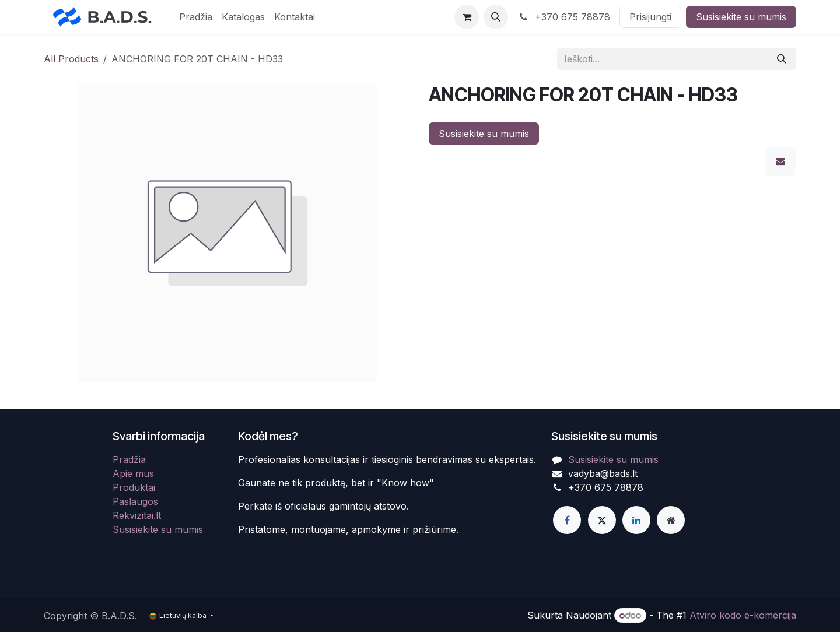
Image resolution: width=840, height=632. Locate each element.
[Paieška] (782, 59)
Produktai (134, 487)
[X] (602, 520)
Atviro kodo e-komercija (743, 615)
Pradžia (129, 459)
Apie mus (133, 473)
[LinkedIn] (636, 520)
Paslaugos (135, 501)
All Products (71, 59)
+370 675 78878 (564, 17)
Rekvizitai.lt (137, 515)
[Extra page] (671, 520)
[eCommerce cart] (467, 17)
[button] (496, 17)
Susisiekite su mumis (741, 17)
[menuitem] (196, 17)
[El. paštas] (780, 161)
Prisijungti (650, 17)
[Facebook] (567, 520)
